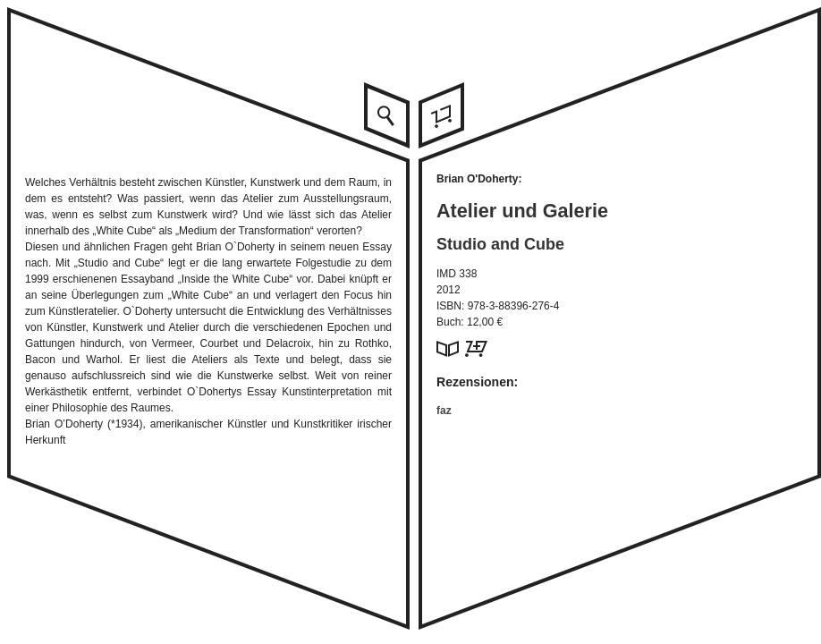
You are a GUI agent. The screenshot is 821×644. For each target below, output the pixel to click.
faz (444, 411)
